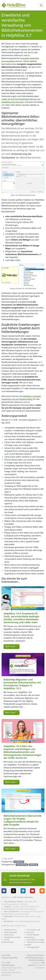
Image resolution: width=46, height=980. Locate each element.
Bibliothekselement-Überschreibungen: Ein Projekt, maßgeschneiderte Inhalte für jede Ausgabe (22, 820)
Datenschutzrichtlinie (35, 955)
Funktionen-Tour (10, 930)
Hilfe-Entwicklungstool (8, 964)
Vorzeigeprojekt (33, 947)
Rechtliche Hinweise (37, 960)
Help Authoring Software (14, 901)
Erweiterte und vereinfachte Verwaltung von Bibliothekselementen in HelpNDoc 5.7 (22, 25)
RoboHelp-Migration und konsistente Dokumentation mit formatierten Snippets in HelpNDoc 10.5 (22, 684)
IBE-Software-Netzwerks (23, 897)
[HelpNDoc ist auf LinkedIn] (23, 891)
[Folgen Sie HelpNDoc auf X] (13, 891)
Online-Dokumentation (8, 941)
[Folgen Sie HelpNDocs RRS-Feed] (42, 891)
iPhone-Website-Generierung (32, 936)
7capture (7, 906)
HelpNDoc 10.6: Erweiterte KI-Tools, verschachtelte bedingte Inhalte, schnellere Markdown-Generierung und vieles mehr (21, 618)
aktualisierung (22, 865)
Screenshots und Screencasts (32, 931)
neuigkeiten (19, 862)
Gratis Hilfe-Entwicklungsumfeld (9, 956)
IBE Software (9, 921)
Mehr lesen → (12, 647)
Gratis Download (10, 932)
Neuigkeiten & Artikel (12, 937)
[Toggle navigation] (41, 5)
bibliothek (33, 865)
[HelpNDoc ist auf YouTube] (33, 891)
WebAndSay (9, 916)
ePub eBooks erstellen (36, 940)
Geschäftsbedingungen (34, 958)
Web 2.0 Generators (12, 911)
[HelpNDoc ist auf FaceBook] (4, 891)
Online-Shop (9, 935)
